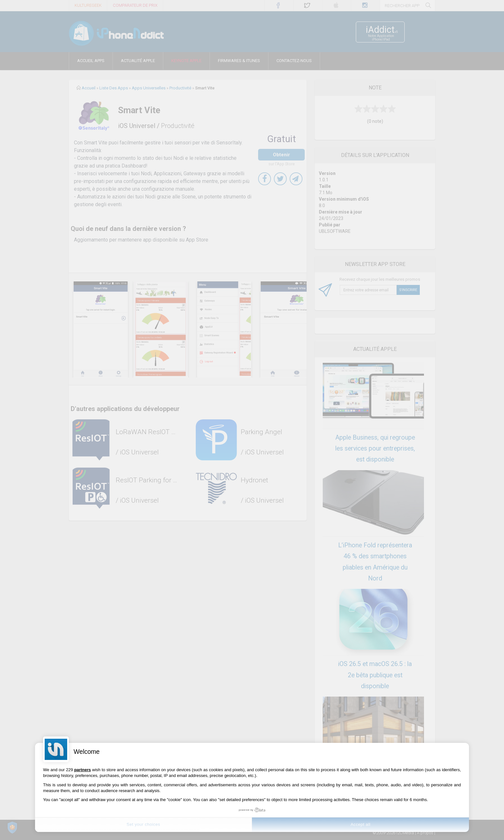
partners (83, 770)
